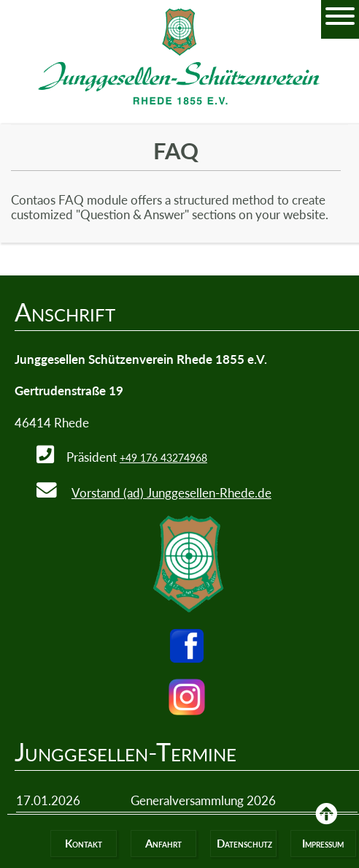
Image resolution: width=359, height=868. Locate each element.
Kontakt (84, 844)
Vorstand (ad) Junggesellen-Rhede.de (171, 493)
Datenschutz (244, 844)
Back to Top (326, 824)
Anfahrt (163, 844)
